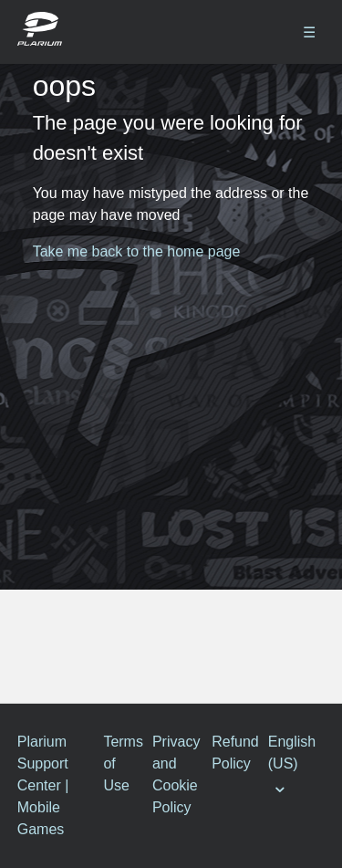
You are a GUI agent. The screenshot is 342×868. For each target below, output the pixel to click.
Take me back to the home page (137, 251)
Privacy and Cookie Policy (176, 774)
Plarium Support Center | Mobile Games (43, 785)
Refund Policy (235, 753)
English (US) (292, 753)
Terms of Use (123, 763)
